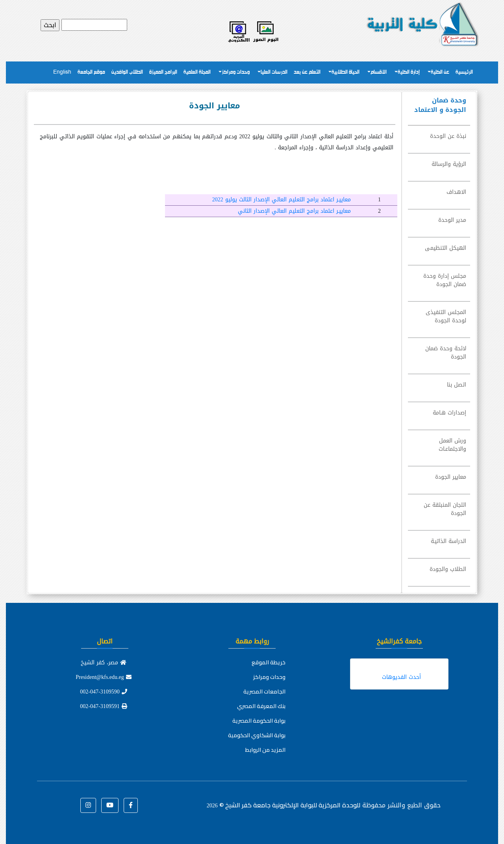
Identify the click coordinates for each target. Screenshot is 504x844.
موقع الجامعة (91, 72)
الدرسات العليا (274, 72)
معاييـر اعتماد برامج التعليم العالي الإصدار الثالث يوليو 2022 (282, 200)
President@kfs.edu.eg (104, 677)
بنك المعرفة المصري (261, 706)
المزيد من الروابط (265, 750)
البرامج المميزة (163, 72)
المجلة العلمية (197, 72)
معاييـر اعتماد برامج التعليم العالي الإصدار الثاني (294, 211)
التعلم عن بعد (307, 72)
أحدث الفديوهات (401, 677)
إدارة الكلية (409, 72)
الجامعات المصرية (264, 692)
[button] (131, 805)
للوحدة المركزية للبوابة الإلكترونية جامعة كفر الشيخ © (283, 805)
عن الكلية (440, 72)
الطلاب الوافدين (127, 72)
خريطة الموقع (269, 662)
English (62, 72)
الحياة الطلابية (346, 72)
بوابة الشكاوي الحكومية (257, 735)
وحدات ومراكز (236, 72)
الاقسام (379, 72)
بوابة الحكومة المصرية (259, 721)
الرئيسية (464, 72)
